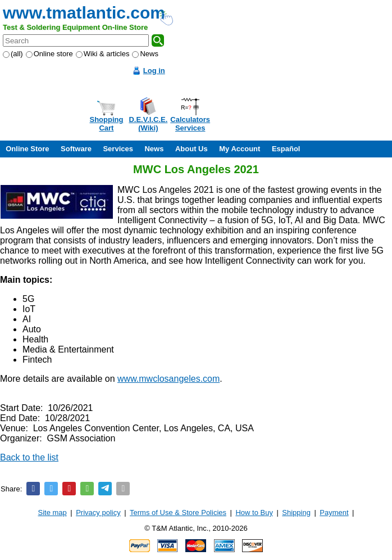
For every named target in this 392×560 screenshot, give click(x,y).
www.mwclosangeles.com (168, 379)
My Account (240, 149)
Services (118, 149)
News (145, 54)
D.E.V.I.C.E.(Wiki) (148, 124)
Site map (53, 512)
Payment (334, 512)
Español (286, 149)
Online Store (27, 149)
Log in (154, 71)
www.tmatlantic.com (84, 13)
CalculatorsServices (190, 124)
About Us (192, 149)
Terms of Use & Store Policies (178, 512)
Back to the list (29, 457)
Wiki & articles (103, 54)
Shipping (296, 512)
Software (76, 149)
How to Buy (254, 512)
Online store (49, 54)
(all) (13, 54)
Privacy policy (98, 512)
